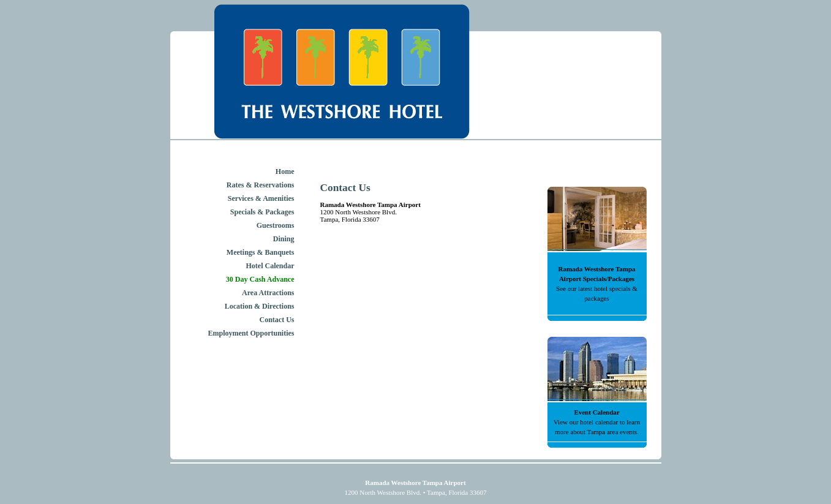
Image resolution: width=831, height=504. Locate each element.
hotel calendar (599, 422)
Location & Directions (260, 306)
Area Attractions (268, 293)
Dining (284, 239)
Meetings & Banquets (261, 252)
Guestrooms (276, 225)
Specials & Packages (262, 212)
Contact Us (277, 320)
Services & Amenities (261, 198)
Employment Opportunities (251, 333)
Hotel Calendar (270, 266)
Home (285, 171)
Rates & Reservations (261, 185)
